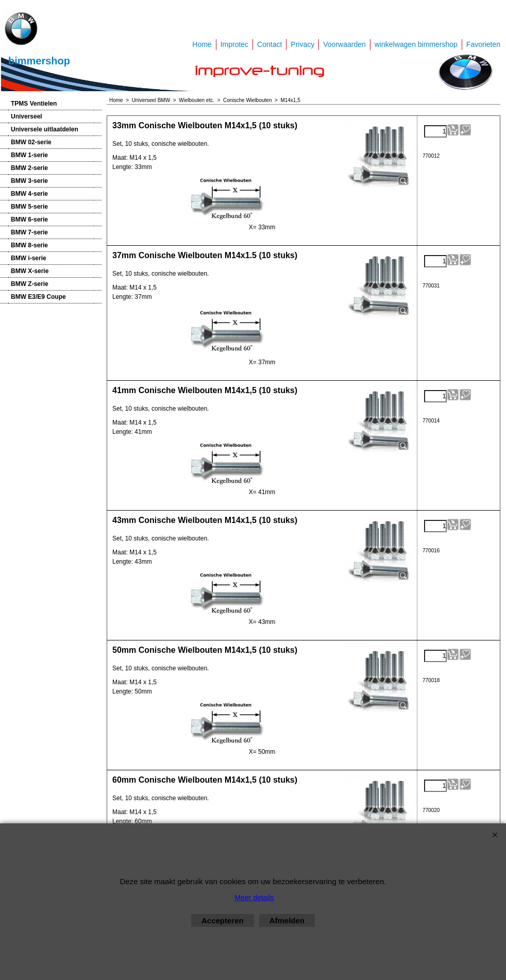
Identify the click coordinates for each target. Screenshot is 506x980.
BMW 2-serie (29, 168)
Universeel (27, 116)
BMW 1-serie (29, 155)
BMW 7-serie (29, 232)
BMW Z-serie (30, 284)
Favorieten (483, 44)
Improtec (234, 44)
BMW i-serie (29, 258)
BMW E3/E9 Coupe (38, 297)
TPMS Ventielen (34, 104)
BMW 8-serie (29, 245)
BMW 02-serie (31, 142)
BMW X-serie (30, 271)
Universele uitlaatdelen (45, 129)
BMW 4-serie (29, 194)
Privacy (302, 44)
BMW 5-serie (29, 207)
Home (202, 44)
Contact (269, 44)
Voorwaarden (344, 44)
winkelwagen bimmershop (416, 44)
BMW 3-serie (29, 181)
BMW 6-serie (29, 219)
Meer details (254, 898)
